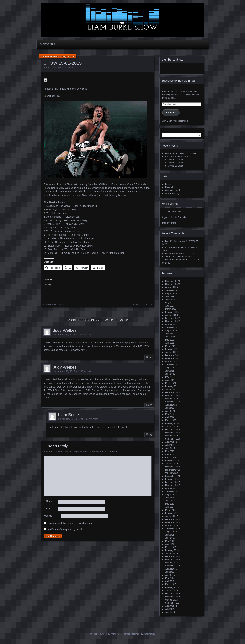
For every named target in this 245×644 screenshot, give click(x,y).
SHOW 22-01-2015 (141, 304)
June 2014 (170, 612)
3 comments (68, 67)
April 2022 (170, 343)
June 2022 (170, 337)
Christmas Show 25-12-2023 (178, 157)
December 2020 (172, 392)
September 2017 (173, 492)
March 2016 (171, 547)
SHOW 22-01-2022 (188, 254)
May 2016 (170, 541)
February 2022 (172, 349)
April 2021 (170, 380)
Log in (168, 184)
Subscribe (171, 113)
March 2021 (171, 383)
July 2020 (170, 408)
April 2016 (170, 544)
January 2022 (171, 352)
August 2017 (171, 495)
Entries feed (171, 187)
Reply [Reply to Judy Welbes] (149, 357)
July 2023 (170, 297)
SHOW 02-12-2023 (174, 166)
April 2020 (170, 417)
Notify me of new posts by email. (65, 530)
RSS (58, 96)
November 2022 (172, 321)
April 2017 (170, 507)
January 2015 (171, 591)
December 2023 (172, 281)
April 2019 (170, 454)
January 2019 (171, 464)
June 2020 (170, 411)
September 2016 (173, 529)
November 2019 (172, 433)
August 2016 (171, 532)
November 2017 (172, 485)
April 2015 (170, 581)
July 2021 (170, 371)
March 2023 (171, 309)
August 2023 (171, 293)
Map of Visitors (169, 223)
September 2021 (173, 365)
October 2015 (171, 563)
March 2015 (171, 584)
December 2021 (172, 355)
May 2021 (170, 377)
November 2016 (172, 522)
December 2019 (172, 430)
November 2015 (172, 560)
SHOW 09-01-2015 (54, 304)
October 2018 (171, 473)
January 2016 (171, 553)
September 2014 (173, 603)
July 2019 (170, 445)
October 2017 (171, 488)
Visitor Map (48, 44)
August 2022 (171, 331)
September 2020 (173, 402)
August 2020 (171, 405)
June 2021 (170, 374)
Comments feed (172, 190)
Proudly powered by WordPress (106, 634)
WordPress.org (172, 193)
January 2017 (171, 516)
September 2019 (173, 439)
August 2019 (171, 442)
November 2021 (172, 358)
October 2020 (171, 399)
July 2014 (170, 609)
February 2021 (172, 386)
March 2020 (171, 420)
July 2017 (170, 498)
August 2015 (171, 569)
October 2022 (171, 324)
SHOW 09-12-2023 (174, 163)
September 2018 (173, 476)
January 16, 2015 (67, 56)
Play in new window (64, 89)
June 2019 (170, 448)
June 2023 (170, 300)
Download (82, 89)
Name (48, 501)
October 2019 (171, 436)
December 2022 (172, 318)
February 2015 (172, 587)
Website (48, 516)
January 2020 (171, 427)
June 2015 (170, 575)
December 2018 (172, 467)
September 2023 (173, 290)
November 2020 (172, 396)
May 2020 (170, 414)
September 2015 (173, 566)
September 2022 (173, 328)
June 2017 (170, 501)
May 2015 (170, 578)
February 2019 (172, 461)
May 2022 (170, 340)
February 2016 (172, 550)
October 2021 (171, 362)
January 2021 (171, 389)
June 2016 (170, 538)
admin (53, 56)
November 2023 (172, 284)
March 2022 (171, 346)
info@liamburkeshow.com (57, 195)
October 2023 (171, 287)
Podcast (57, 67)
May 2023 (170, 303)
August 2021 (171, 368)
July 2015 (170, 572)
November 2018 (172, 470)
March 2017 (171, 510)
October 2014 (171, 600)
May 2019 (170, 451)
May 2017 (170, 504)
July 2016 (170, 535)
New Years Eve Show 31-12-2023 (181, 154)
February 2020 (172, 423)
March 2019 (171, 457)
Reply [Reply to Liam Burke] (149, 434)
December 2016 (172, 519)
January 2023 (171, 315)
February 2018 (172, 479)
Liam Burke (69, 415)
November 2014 (172, 597)
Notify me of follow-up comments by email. (70, 523)
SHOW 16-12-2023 (174, 160)
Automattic (149, 634)
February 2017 (172, 513)
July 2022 (170, 334)
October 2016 (171, 526)
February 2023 (172, 312)
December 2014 (172, 594)
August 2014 (171, 606)
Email (48, 509)
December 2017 (172, 482)
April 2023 (170, 306)
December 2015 (172, 556)
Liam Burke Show (172, 60)
